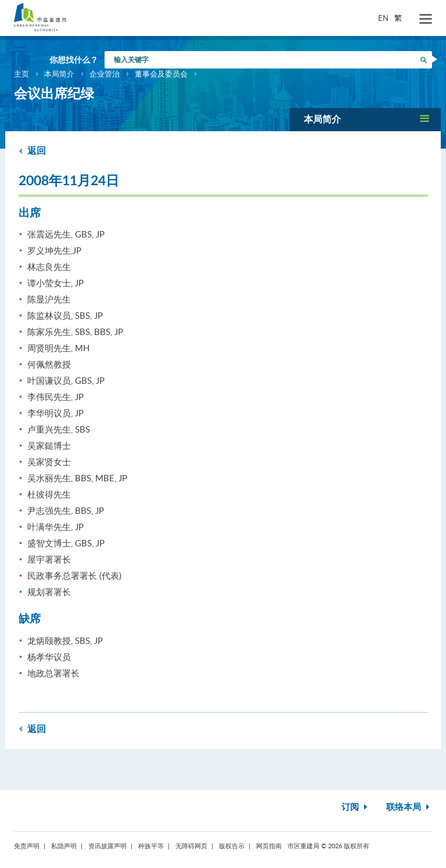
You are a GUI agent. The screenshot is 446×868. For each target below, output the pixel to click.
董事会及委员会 (161, 74)
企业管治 (105, 74)
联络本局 (409, 807)
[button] (365, 119)
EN (383, 18)
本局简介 (59, 74)
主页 (21, 74)
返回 (32, 151)
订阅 (356, 807)
